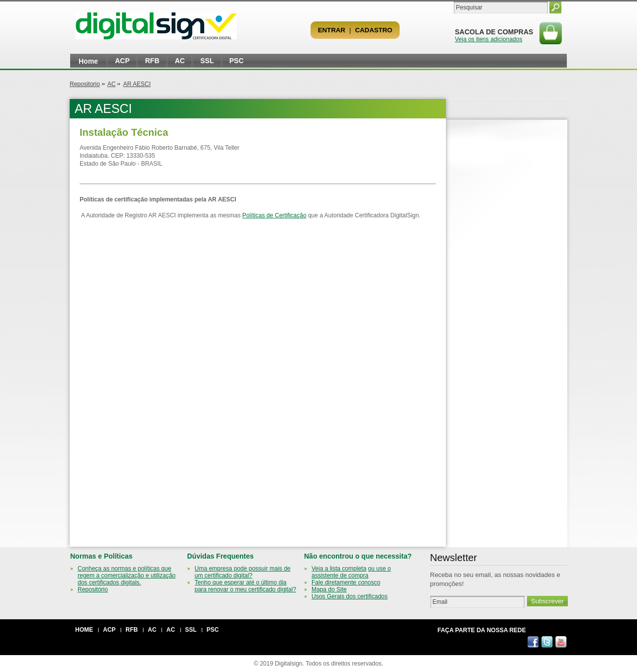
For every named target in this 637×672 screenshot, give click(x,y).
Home (88, 61)
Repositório (93, 589)
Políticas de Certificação (274, 215)
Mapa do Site (329, 589)
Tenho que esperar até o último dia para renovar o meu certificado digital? (245, 586)
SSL (207, 61)
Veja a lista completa (339, 569)
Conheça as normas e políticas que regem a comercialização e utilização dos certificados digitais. (127, 576)
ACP (122, 61)
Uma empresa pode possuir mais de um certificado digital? (243, 572)
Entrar (332, 30)
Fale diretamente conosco (346, 582)
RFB (152, 61)
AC (180, 61)
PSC (237, 61)
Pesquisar (555, 7)
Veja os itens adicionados (488, 39)
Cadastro (374, 30)
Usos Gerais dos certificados (350, 596)
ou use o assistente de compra (351, 572)
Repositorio (85, 84)
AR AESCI (137, 84)
